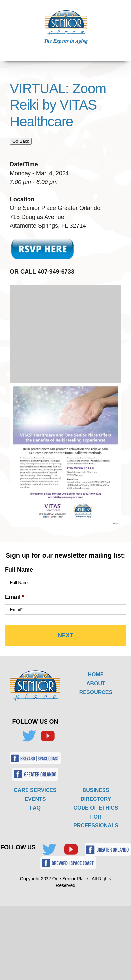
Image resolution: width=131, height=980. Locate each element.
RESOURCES (96, 692)
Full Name (19, 570)
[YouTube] (47, 736)
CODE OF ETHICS (96, 808)
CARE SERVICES (35, 790)
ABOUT (96, 683)
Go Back (21, 141)
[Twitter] (29, 736)
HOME (96, 675)
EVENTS (35, 799)
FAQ (35, 808)
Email (15, 597)
